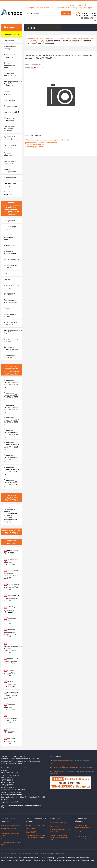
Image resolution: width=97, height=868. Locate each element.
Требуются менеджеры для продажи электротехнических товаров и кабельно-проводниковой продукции (12, 514)
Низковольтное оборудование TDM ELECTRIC (12, 562)
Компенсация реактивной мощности (9, 128)
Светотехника (9, 40)
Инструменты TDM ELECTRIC (11, 730)
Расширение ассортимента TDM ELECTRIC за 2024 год (11, 408)
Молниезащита (10, 245)
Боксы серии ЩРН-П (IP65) (60, 823)
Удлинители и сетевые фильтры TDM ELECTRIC (11, 661)
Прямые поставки (71, 767)
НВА (5, 274)
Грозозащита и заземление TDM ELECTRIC (11, 598)
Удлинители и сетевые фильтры (11, 138)
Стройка (7, 308)
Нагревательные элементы (11, 146)
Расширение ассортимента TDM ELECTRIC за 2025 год (11, 396)
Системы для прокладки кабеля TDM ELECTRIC (11, 609)
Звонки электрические (10, 170)
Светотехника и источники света (10, 301)
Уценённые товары (11, 34)
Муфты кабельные (11, 259)
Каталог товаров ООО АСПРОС (51, 38)
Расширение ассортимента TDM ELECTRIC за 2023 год (11, 421)
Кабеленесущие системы (10, 228)
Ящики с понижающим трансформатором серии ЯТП (59, 837)
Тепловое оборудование (10, 154)
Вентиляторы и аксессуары (10, 162)
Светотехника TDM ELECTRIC (11, 551)
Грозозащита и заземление (10, 119)
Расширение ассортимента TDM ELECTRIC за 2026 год (11, 383)
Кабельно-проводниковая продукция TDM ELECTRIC (10, 633)
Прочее (7, 280)
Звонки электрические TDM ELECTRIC (10, 684)
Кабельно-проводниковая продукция (10, 65)
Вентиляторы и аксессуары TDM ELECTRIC (11, 695)
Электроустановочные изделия (13, 332)
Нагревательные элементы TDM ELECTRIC (11, 719)
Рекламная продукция (8, 193)
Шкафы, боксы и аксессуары (10, 56)
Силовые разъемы (11, 106)
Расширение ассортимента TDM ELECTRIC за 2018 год (11, 483)
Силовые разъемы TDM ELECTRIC (9, 672)
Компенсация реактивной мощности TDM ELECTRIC (11, 574)
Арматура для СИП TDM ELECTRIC (11, 621)
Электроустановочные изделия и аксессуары (13, 84)
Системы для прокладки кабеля (11, 74)
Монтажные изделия (9, 93)
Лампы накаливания (8, 839)
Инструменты (9, 100)
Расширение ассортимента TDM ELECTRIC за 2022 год (11, 433)
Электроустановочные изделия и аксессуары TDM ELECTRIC (13, 648)
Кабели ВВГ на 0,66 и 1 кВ (35, 825)
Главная (32, 38)
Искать (66, 13)
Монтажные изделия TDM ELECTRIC (10, 741)
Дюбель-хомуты (37, 41)
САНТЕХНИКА (9, 294)
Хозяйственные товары (10, 315)
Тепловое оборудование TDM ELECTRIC (10, 706)
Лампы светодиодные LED (11, 825)
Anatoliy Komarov (58, 853)
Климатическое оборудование (10, 185)
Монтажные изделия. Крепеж (80, 38)
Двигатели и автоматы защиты (11, 348)
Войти (90, 5)
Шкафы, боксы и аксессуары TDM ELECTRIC (11, 586)
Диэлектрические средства (11, 340)
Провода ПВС (31, 828)
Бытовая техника (11, 177)
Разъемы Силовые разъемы (11, 287)
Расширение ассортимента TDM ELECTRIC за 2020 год (11, 458)
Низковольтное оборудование (10, 48)
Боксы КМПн (55, 826)
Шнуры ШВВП (31, 832)
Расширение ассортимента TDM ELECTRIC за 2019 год (11, 471)
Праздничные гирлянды (9, 356)
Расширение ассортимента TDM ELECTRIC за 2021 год (11, 446)
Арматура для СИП (11, 112)
